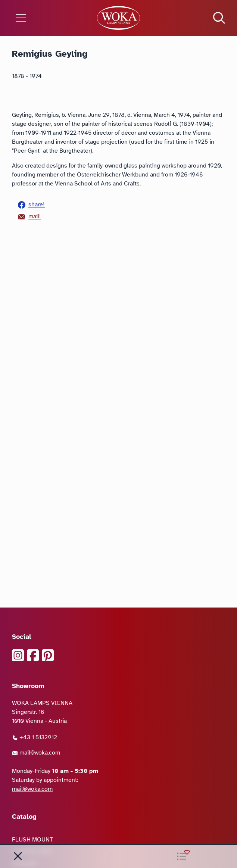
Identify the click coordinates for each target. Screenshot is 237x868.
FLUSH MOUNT (32, 840)
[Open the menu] (40, 18)
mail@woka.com (36, 753)
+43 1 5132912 (35, 737)
